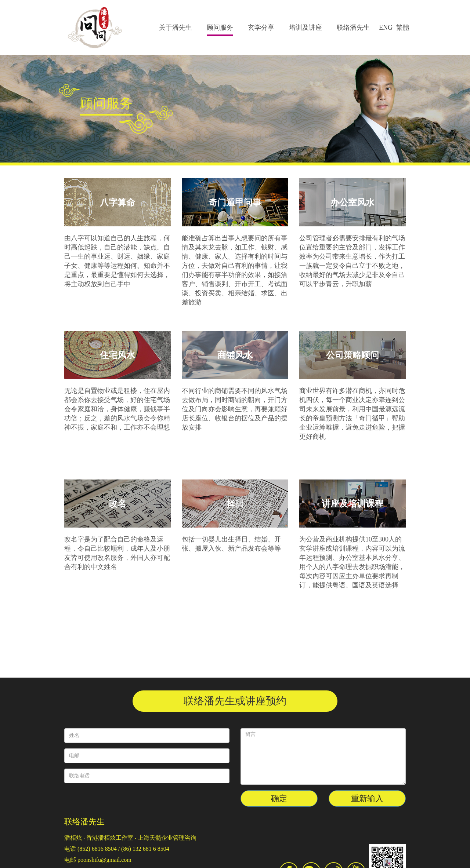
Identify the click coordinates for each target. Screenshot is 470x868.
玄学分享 (261, 28)
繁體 (403, 28)
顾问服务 (220, 28)
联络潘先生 (353, 28)
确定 (279, 798)
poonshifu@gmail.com (104, 860)
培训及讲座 (305, 28)
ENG (386, 28)
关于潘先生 (176, 28)
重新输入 (367, 798)
